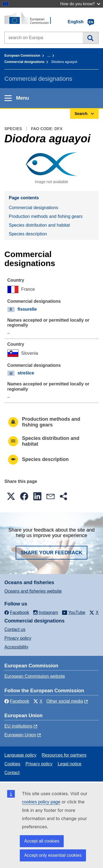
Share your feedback (51, 553)
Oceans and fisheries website (33, 591)
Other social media (65, 701)
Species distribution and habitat (39, 225)
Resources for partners (64, 755)
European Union (20, 735)
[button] (11, 496)
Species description (28, 234)
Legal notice (69, 764)
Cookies (12, 764)
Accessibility (16, 647)
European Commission (22, 56)
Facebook (17, 701)
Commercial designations (24, 62)
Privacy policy (18, 638)
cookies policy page (41, 802)
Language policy (20, 755)
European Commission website (35, 676)
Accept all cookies (42, 841)
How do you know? (80, 4)
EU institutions (18, 726)
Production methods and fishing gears (46, 216)
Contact (12, 773)
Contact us (15, 629)
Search (91, 38)
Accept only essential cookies (53, 855)
